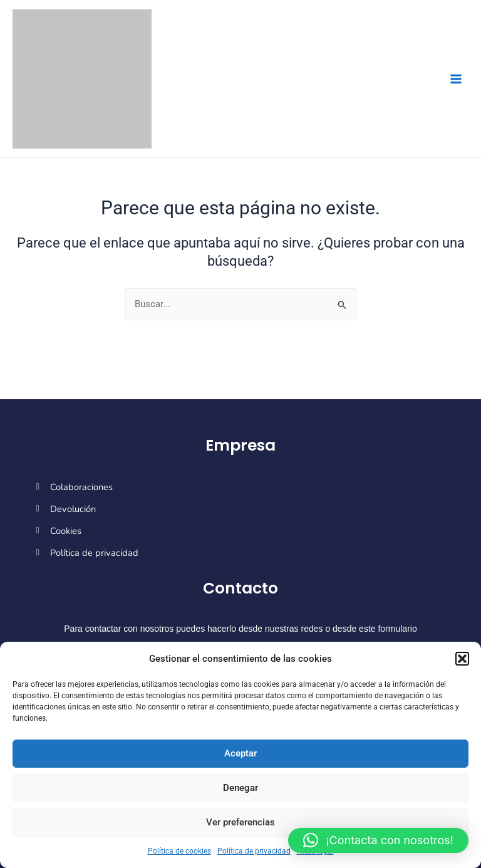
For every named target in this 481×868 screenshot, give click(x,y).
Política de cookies (179, 851)
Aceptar (240, 753)
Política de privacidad (254, 851)
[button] (462, 659)
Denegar (240, 788)
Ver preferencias (240, 822)
